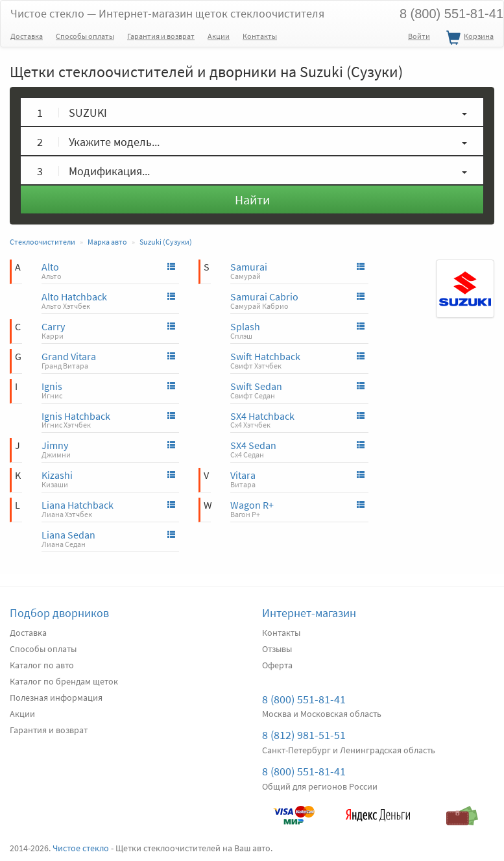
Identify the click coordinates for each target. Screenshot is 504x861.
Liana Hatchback (78, 505)
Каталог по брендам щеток (64, 681)
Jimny (55, 445)
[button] (252, 112)
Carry (53, 326)
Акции (219, 36)
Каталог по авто (42, 665)
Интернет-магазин (309, 613)
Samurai (249, 267)
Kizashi (57, 475)
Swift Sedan (256, 386)
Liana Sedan (68, 535)
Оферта (277, 665)
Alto (50, 267)
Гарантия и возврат (161, 36)
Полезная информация (56, 697)
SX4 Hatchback (262, 416)
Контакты (260, 36)
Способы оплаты (85, 36)
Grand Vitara (69, 356)
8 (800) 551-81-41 (304, 699)
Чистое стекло (167, 13)
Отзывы (277, 649)
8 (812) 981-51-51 (304, 735)
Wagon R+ (252, 505)
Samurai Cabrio (264, 297)
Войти (419, 36)
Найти (252, 200)
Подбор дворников (59, 613)
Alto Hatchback (74, 297)
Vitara (243, 475)
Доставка (27, 36)
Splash (245, 326)
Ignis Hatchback (76, 416)
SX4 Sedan (253, 445)
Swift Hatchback (265, 356)
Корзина (468, 38)
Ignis (52, 386)
